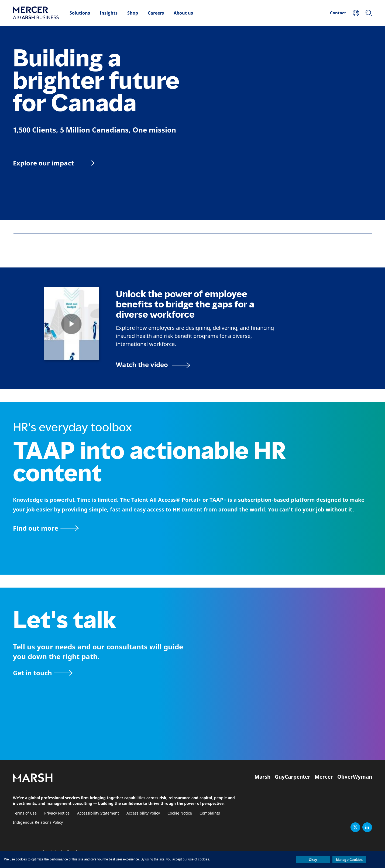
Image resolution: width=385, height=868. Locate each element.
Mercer (324, 777)
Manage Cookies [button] (349, 860)
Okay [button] (313, 860)
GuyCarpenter (293, 777)
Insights (109, 13)
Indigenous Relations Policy (38, 823)
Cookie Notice (180, 813)
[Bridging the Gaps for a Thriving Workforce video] (153, 365)
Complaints (210, 813)
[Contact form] (43, 673)
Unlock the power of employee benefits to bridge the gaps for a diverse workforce (185, 304)
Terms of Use (25, 813)
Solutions (80, 13)
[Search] (369, 13)
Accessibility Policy (143, 813)
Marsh (262, 777)
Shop (133, 13)
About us (183, 13)
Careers (156, 13)
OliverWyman (355, 777)
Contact (338, 13)
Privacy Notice (57, 813)
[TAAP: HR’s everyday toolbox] (192, 528)
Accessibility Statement (98, 813)
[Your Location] (356, 13)
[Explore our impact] (54, 163)
